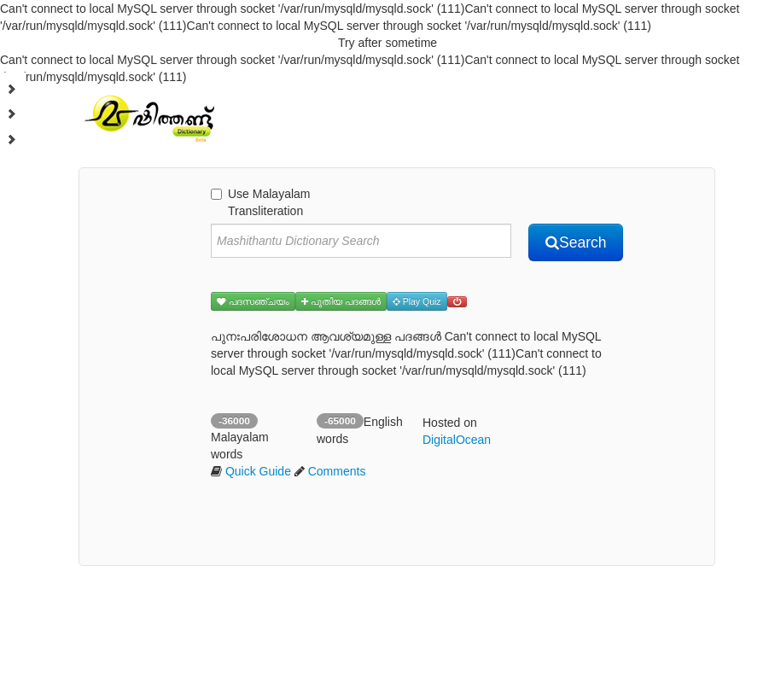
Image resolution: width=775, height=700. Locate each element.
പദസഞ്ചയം (253, 301)
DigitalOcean (457, 440)
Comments (337, 471)
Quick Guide (258, 471)
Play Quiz (417, 301)
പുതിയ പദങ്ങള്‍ (341, 301)
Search (576, 242)
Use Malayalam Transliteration (260, 202)
